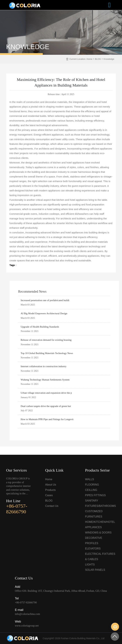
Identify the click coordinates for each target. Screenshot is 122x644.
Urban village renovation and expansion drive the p (46, 393)
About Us (51, 485)
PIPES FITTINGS (95, 495)
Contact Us (52, 506)
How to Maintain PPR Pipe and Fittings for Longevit (47, 419)
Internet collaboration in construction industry (44, 366)
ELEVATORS (93, 549)
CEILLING (91, 490)
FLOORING (92, 485)
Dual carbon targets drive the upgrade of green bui (46, 406)
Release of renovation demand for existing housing (46, 340)
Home (90, 59)
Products (50, 490)
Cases (49, 495)
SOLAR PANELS (95, 570)
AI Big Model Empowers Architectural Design (44, 313)
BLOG (98, 59)
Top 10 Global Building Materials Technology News (47, 353)
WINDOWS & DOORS (98, 533)
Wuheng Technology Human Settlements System (45, 380)
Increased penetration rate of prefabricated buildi (45, 300)
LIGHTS (90, 565)
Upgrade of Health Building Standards (40, 327)
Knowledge (109, 59)
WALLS (90, 479)
